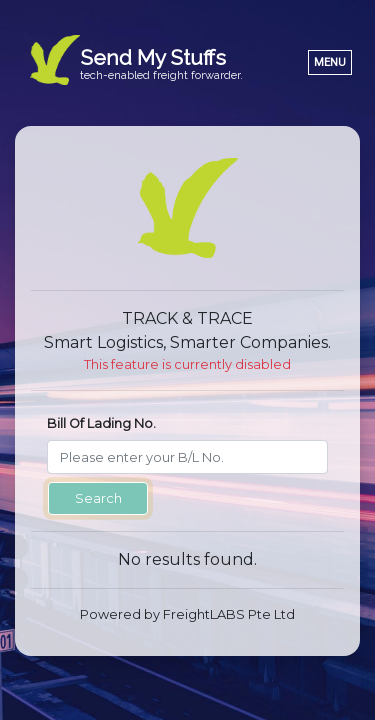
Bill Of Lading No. (101, 423)
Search (98, 498)
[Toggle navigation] (330, 62)
